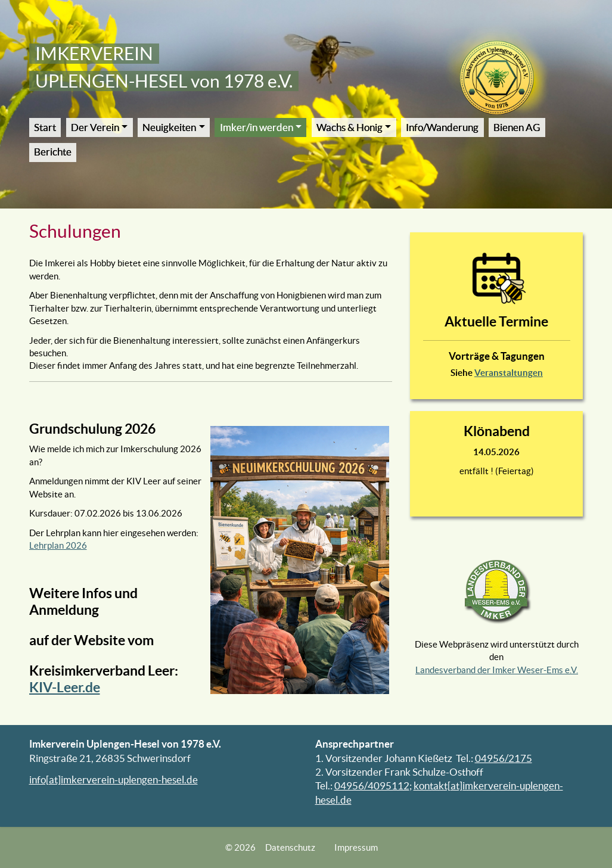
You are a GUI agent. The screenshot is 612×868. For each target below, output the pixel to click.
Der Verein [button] (95, 127)
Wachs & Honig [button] (350, 127)
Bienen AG (517, 127)
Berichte (53, 152)
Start (45, 127)
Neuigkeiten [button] (169, 127)
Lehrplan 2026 (58, 545)
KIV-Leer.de (65, 687)
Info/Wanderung (442, 127)
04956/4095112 (372, 786)
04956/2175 (504, 758)
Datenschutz (290, 847)
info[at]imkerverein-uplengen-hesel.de (114, 780)
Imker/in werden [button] (257, 127)
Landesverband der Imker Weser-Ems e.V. (497, 670)
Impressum (356, 847)
